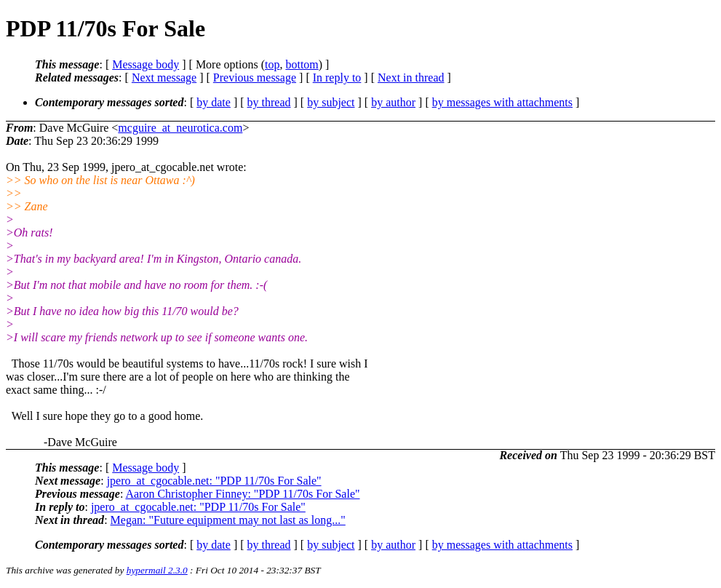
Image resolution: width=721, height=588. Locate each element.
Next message (164, 78)
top (272, 64)
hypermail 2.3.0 (157, 570)
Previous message (255, 78)
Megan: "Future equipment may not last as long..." (228, 520)
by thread (269, 102)
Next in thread (411, 78)
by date (214, 102)
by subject (331, 102)
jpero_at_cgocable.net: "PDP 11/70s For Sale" (214, 481)
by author (393, 102)
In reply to (337, 78)
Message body (146, 64)
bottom (302, 64)
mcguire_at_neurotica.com (180, 128)
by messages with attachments (502, 102)
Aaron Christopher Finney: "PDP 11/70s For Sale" (242, 494)
